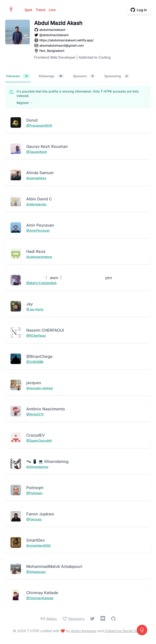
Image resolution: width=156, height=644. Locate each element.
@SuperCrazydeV (39, 440)
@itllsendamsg (37, 467)
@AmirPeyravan (38, 230)
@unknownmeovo (39, 257)
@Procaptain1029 (39, 125)
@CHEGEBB (35, 362)
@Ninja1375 (35, 414)
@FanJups (34, 519)
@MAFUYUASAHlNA (41, 283)
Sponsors (84, 76)
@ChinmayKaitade (40, 598)
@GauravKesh (37, 152)
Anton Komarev (84, 631)
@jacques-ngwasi (40, 388)
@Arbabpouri (36, 572)
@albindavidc (36, 204)
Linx (52, 10)
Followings (52, 76)
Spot (28, 10)
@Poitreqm (34, 493)
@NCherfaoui (36, 335)
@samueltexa (36, 178)
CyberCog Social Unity (123, 631)
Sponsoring (117, 76)
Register (25, 103)
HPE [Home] (12, 10)
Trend (40, 10)
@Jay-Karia (35, 309)
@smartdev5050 (38, 545)
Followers (18, 76)
